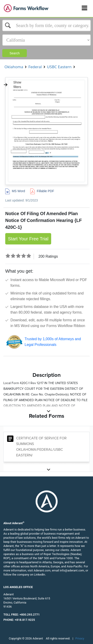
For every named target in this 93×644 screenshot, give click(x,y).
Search (15, 53)
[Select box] (46, 25)
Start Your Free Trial (28, 239)
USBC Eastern (59, 67)
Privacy (80, 639)
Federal (35, 67)
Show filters (12, 85)
